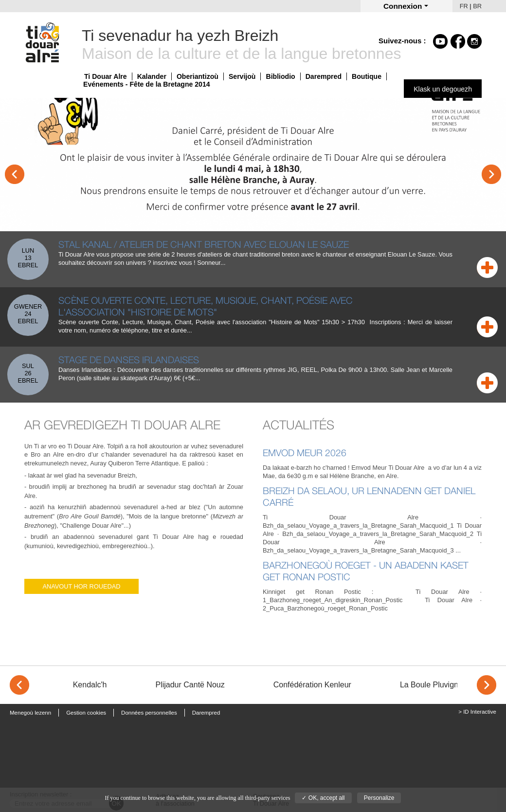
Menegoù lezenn (30, 713)
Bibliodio (280, 76)
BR (477, 6)
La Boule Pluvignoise (436, 685)
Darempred (324, 76)
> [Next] (487, 685)
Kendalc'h (90, 685)
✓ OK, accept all (323, 798)
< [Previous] (19, 685)
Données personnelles (149, 713)
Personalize (379, 798)
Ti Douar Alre (106, 76)
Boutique (367, 76)
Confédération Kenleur (312, 685)
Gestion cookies (86, 713)
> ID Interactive (477, 712)
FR (464, 6)
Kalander (152, 76)
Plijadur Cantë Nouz (190, 685)
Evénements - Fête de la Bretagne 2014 (147, 84)
